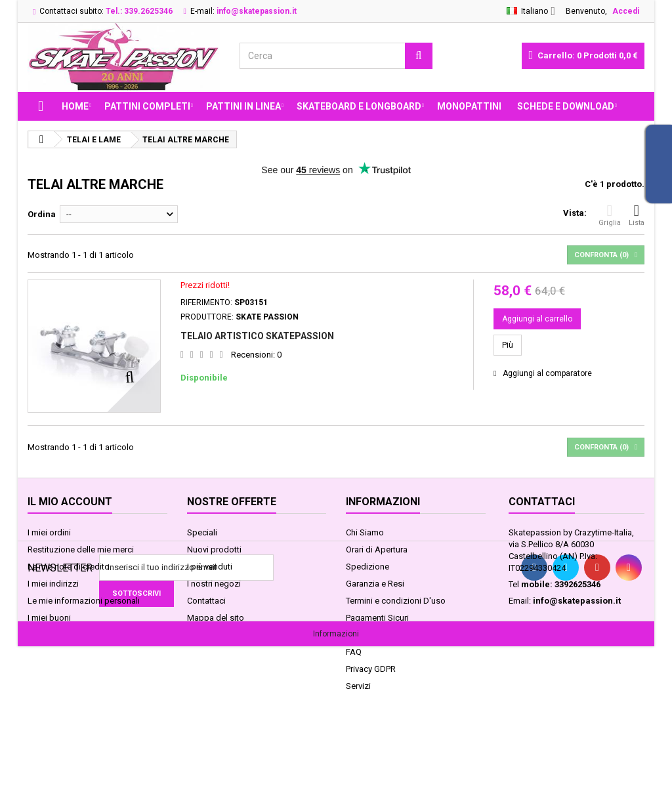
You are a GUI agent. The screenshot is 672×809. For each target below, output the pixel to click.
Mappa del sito (216, 618)
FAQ (354, 652)
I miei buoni (49, 618)
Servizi (358, 686)
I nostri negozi (214, 584)
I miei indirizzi (53, 584)
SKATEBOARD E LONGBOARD (359, 106)
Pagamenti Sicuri (377, 618)
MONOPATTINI (469, 106)
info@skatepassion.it (577, 601)
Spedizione (367, 567)
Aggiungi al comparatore (547, 373)
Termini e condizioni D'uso (396, 601)
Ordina (42, 214)
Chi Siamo (365, 532)
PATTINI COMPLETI (147, 106)
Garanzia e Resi (375, 584)
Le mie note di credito (69, 567)
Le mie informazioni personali (84, 601)
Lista (637, 215)
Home (75, 106)
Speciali (202, 532)
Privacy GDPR (371, 669)
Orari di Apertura (377, 550)
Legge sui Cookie (379, 635)
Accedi (626, 11)
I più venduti (210, 567)
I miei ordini (49, 532)
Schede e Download (566, 106)
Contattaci (206, 601)
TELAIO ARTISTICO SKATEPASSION (257, 336)
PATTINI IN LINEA (243, 106)
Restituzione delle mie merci (81, 550)
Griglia (610, 215)
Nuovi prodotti (214, 550)
